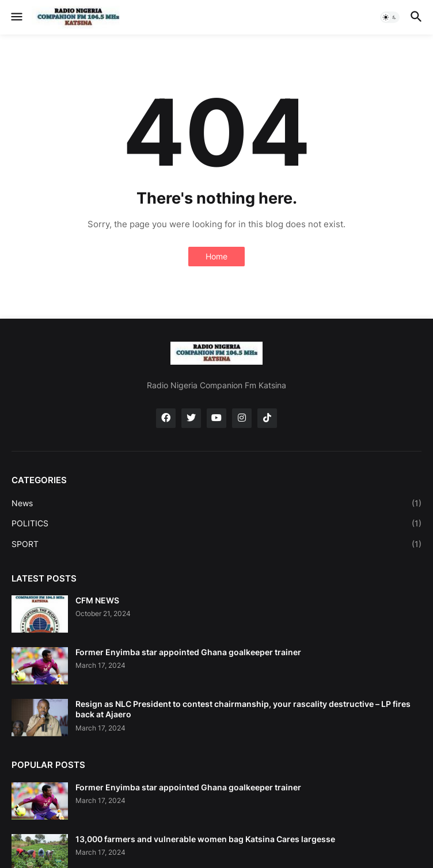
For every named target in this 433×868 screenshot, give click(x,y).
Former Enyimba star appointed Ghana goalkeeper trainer (188, 652)
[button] (16, 17)
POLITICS (216, 523)
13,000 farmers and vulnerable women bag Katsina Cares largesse (205, 839)
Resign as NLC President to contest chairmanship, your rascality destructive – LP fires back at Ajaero (243, 709)
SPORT (216, 544)
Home (216, 256)
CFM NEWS (97, 600)
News (216, 503)
